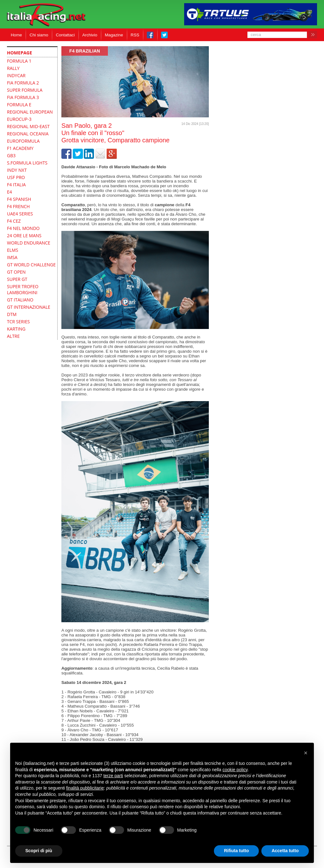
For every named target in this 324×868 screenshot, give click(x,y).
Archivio (90, 35)
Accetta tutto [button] (285, 851)
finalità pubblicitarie (85, 788)
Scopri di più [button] (39, 851)
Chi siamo (39, 35)
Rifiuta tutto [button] (237, 851)
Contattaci (65, 35)
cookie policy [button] (235, 770)
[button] (306, 753)
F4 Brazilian (85, 51)
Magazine (114, 35)
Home (16, 35)
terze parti (113, 776)
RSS (135, 35)
